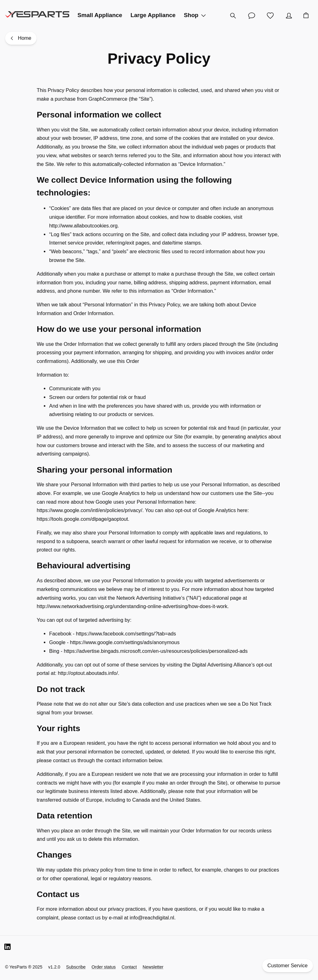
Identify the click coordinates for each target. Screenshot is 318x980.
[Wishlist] (270, 16)
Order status (104, 967)
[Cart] (306, 16)
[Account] (289, 16)
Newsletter (153, 967)
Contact (129, 967)
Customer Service (288, 966)
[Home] (21, 38)
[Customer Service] (252, 16)
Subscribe (76, 967)
